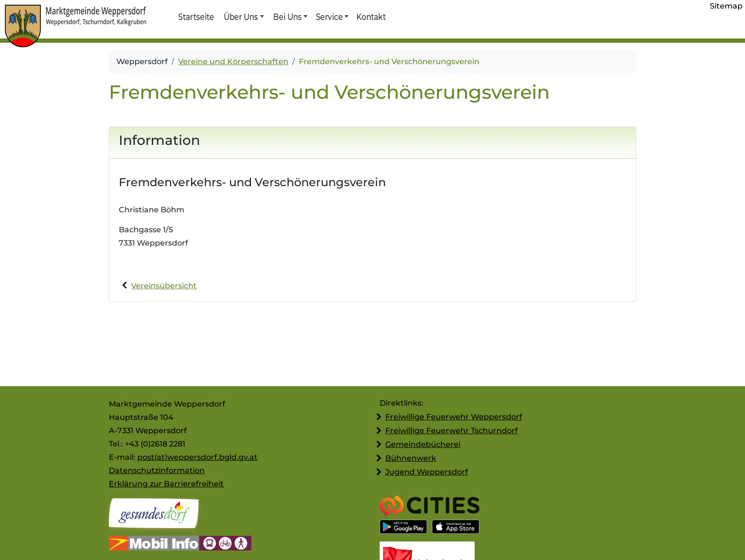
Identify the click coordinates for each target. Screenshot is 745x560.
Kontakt (371, 17)
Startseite (196, 17)
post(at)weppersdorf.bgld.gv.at (197, 457)
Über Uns (241, 17)
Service (329, 17)
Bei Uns (287, 17)
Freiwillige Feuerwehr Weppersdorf (454, 417)
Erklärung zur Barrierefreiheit (166, 484)
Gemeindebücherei (423, 444)
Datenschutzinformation (157, 470)
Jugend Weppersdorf (427, 472)
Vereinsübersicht (164, 286)
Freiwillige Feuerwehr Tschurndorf (452, 431)
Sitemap (726, 6)
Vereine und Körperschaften (233, 62)
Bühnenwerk (411, 458)
